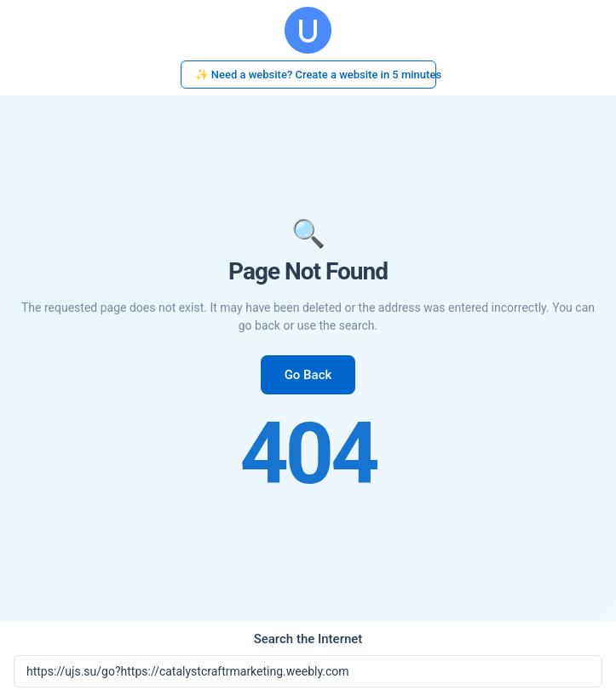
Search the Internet (308, 639)
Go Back (308, 375)
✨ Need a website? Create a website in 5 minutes (316, 75)
